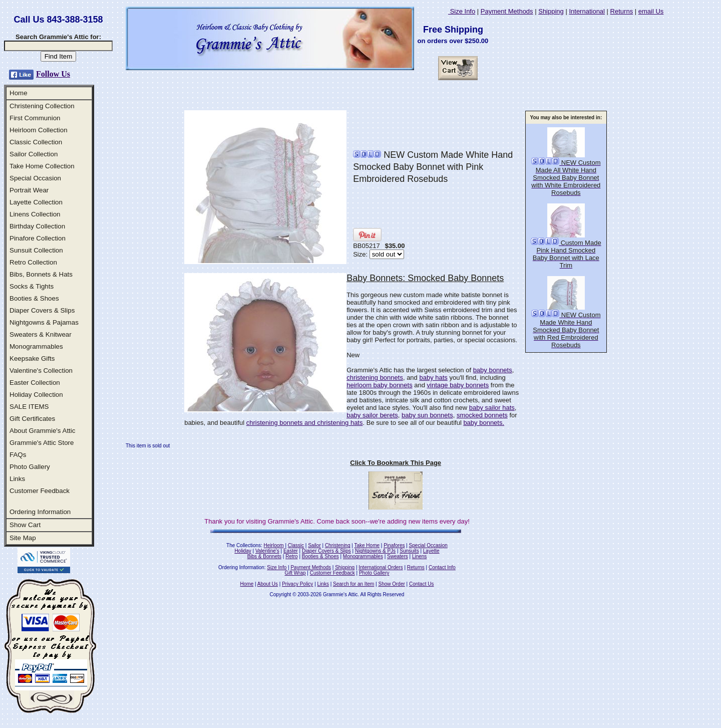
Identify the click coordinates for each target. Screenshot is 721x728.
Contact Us (421, 584)
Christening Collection (42, 106)
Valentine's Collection (41, 371)
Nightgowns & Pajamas (44, 322)
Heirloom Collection (39, 130)
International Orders (381, 567)
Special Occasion (35, 178)
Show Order (391, 584)
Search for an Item (353, 584)
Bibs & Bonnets (264, 556)
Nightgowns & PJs (375, 551)
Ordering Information (40, 512)
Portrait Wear (29, 190)
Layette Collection (36, 202)
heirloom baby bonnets (380, 385)
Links (17, 479)
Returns (622, 11)
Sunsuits (409, 551)
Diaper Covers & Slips (42, 310)
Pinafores (394, 545)
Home (19, 93)
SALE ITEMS (29, 407)
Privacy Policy (297, 584)
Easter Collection (35, 383)
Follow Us (53, 74)
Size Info (462, 11)
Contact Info (442, 567)
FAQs (18, 455)
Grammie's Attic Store (42, 443)
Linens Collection (35, 214)
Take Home (367, 545)
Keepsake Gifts (32, 358)
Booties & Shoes (34, 298)
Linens (419, 556)
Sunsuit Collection (36, 250)
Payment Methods (507, 11)
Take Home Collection (42, 166)
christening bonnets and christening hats (305, 423)
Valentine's (267, 551)
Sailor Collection (34, 154)
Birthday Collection (37, 226)
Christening (338, 545)
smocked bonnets (482, 415)
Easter (291, 551)
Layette (431, 551)
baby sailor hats (492, 408)
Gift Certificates (32, 419)
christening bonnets (375, 378)
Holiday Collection (36, 395)
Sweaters (398, 556)
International (587, 11)
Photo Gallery (30, 467)
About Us (268, 584)
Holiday (243, 551)
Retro (291, 556)
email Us (651, 11)
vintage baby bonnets (458, 385)
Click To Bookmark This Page (396, 463)
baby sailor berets (372, 415)
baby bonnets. (484, 423)
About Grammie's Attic (42, 431)
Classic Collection (36, 142)
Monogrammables (36, 346)
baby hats (433, 378)
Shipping (551, 11)
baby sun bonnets (427, 415)
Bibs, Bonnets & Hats (41, 274)
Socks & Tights (32, 286)
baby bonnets (493, 370)
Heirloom (274, 545)
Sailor (314, 545)
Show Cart (25, 525)
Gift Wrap (295, 573)
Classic (296, 545)
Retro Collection (33, 262)
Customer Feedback (40, 491)
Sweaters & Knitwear (41, 334)
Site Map (23, 538)
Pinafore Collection (38, 238)
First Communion (35, 118)
